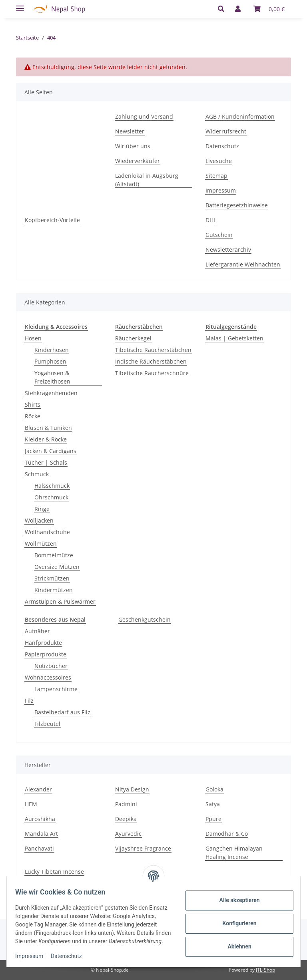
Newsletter (130, 131)
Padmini (126, 804)
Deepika (126, 819)
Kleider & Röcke (46, 439)
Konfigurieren (235, 919)
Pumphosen (50, 361)
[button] (223, 9)
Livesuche (219, 161)
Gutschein (219, 235)
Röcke (33, 416)
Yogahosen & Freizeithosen (52, 377)
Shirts (33, 405)
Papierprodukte (46, 654)
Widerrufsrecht (226, 131)
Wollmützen (41, 544)
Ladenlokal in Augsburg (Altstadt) (147, 180)
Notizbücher (51, 666)
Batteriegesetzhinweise (237, 205)
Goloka (214, 789)
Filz (29, 701)
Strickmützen (52, 578)
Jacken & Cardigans (51, 451)
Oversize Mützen (57, 567)
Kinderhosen (52, 350)
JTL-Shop (265, 970)
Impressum (221, 190)
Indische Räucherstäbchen (151, 361)
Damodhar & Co (227, 834)
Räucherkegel (133, 338)
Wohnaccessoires (48, 677)
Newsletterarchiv (228, 249)
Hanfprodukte (43, 643)
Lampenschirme (56, 689)
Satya (213, 804)
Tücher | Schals (46, 462)
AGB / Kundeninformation (240, 116)
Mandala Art (41, 834)
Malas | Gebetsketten (234, 338)
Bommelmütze (54, 555)
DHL (211, 220)
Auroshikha (40, 819)
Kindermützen (54, 590)
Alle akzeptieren (235, 896)
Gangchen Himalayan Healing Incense (234, 853)
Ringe (42, 509)
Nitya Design (132, 789)
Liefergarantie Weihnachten (243, 264)
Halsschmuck (52, 486)
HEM (31, 804)
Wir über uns (133, 146)
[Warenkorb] (269, 9)
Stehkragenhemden (51, 393)
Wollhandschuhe (47, 532)
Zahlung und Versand (144, 116)
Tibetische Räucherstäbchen (153, 350)
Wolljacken (39, 520)
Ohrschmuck (51, 497)
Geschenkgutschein (145, 619)
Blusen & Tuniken (48, 428)
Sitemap (216, 176)
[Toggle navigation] (20, 5)
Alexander (38, 789)
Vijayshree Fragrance (143, 848)
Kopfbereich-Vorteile (52, 220)
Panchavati (39, 848)
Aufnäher (37, 631)
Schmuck (37, 474)
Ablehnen (235, 942)
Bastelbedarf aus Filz (62, 712)
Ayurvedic (128, 834)
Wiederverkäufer (138, 161)
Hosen (33, 338)
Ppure (213, 819)
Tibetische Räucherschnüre (152, 373)
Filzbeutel (47, 724)
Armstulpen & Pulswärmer (60, 601)
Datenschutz (222, 146)
